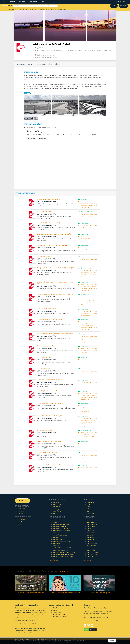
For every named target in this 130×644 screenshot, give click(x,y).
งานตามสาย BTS (31, 9)
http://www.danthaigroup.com (47, 58)
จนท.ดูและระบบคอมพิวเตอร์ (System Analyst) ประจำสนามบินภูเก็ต (56, 268)
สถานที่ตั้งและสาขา (40, 64)
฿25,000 (90, 212)
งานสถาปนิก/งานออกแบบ (61, 550)
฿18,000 (84, 212)
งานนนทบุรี (90, 535)
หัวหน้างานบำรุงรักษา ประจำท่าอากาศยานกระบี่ (50, 441)
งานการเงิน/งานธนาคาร (60, 535)
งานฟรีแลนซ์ (56, 507)
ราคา (42, 2)
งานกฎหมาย (56, 520)
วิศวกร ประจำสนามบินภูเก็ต (45, 430)
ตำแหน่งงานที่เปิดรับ (55, 64)
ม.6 (88, 509)
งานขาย (53, 9)
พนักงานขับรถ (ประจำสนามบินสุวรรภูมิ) (48, 309)
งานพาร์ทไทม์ (57, 505)
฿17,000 (84, 268)
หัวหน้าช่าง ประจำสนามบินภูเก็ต (46, 346)
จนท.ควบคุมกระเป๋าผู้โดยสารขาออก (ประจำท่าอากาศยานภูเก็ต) (54, 465)
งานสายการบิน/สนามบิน (87, 250)
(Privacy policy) (79, 640)
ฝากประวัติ (22, 2)
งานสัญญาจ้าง (57, 509)
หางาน (4, 2)
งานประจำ (56, 502)
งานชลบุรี (90, 529)
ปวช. (89, 507)
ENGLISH (126, 2)
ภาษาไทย (118, 2)
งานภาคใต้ (90, 557)
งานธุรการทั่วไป (90, 216)
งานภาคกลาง (91, 548)
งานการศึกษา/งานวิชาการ (61, 529)
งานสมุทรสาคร (91, 546)
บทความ (21, 513)
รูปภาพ (30, 64)
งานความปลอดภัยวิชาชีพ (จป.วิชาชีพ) (90, 261)
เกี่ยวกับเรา (56, 608)
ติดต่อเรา (55, 610)
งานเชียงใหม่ (91, 531)
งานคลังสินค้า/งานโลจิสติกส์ (61, 531)
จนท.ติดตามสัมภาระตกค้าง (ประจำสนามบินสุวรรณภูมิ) (52, 245)
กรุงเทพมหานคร (31, 139)
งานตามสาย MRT (44, 9)
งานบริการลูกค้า (58, 539)
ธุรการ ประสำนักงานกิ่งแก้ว (45, 212)
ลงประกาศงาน (33, 2)
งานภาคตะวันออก (92, 552)
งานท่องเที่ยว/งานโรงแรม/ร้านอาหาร (64, 552)
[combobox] (26, 6)
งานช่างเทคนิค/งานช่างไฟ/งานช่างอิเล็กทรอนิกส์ (89, 326)
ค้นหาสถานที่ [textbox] (47, 6)
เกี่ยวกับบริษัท (21, 64)
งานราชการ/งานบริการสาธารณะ (62, 542)
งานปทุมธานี (91, 537)
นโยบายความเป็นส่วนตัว (60, 617)
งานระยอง (90, 542)
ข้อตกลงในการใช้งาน (59, 614)
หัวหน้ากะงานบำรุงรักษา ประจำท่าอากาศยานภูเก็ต (50, 380)
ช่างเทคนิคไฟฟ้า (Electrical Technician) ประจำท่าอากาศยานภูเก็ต (55, 334)
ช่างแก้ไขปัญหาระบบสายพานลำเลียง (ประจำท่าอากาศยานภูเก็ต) (54, 234)
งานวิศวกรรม (57, 544)
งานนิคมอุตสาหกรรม (93, 520)
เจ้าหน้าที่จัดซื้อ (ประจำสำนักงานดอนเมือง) (49, 223)
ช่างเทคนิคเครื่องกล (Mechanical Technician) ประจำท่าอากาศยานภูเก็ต (55, 283)
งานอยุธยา (90, 539)
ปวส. (89, 505)
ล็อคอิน (114, 6)
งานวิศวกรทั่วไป (90, 436)
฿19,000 (89, 268)
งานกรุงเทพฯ (91, 526)
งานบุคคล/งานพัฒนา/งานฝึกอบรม (63, 554)
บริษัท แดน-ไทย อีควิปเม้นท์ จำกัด (52, 44)
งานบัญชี (21, 9)
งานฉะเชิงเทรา (91, 533)
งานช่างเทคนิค (62, 9)
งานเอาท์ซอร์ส (57, 511)
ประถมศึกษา (91, 513)
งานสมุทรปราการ (92, 544)
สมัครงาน (12, 2)
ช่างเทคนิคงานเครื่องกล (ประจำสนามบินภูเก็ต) (50, 319)
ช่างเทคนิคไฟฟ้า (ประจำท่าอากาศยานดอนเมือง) (50, 403)
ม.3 (88, 511)
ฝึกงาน (55, 513)
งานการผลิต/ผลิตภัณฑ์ (60, 526)
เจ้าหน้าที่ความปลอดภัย (43, 257)
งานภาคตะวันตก (92, 554)
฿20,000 (84, 430)
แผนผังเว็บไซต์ (57, 612)
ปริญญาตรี (91, 502)
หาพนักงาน (22, 522)
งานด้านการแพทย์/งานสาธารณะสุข (63, 557)
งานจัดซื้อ (83, 227)
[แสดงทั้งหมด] (53, 560)
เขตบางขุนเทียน (42, 139)
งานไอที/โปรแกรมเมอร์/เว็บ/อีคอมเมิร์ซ (64, 548)
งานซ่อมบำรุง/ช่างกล (86, 239)
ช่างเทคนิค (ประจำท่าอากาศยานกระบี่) (47, 391)
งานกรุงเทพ (13, 9)
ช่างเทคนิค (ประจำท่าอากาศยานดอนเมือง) (48, 199)
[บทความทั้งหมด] (63, 571)
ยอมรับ (112, 641)
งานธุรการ (83, 216)
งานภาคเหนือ (91, 550)
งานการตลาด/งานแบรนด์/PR (61, 524)
